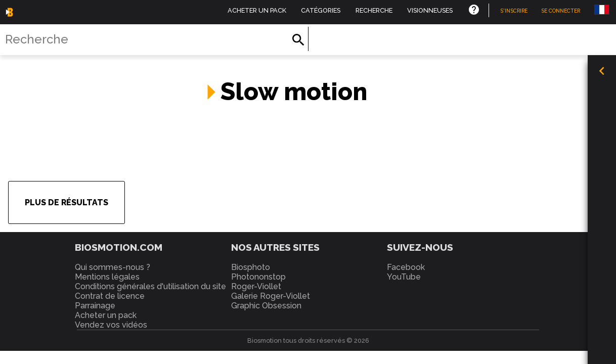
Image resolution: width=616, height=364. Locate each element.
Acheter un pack (257, 10)
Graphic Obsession (266, 306)
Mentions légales (107, 277)
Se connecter (561, 11)
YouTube (404, 277)
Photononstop (258, 277)
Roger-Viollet (256, 286)
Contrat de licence (110, 296)
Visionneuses (430, 10)
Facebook (406, 267)
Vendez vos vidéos (111, 325)
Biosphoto (251, 267)
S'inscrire (514, 11)
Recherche (374, 10)
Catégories (321, 10)
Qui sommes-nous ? (113, 267)
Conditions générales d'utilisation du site (150, 286)
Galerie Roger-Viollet (271, 296)
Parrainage (95, 306)
